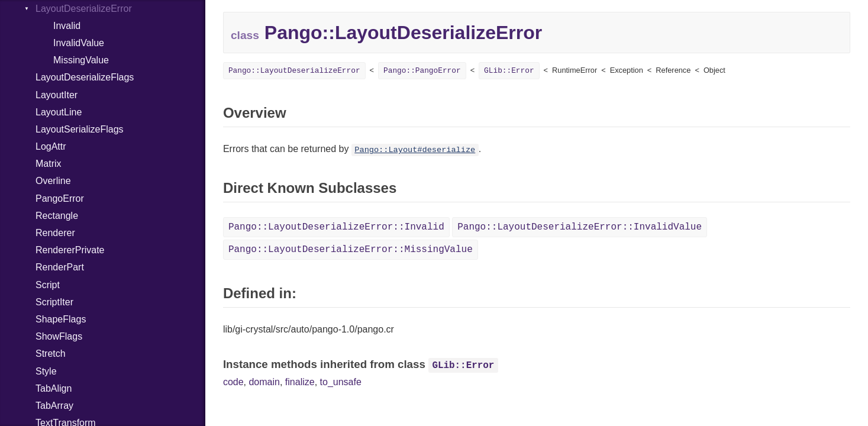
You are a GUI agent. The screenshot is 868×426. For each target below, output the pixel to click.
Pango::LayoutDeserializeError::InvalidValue (580, 227)
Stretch (51, 354)
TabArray (54, 406)
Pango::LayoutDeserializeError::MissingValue (351, 250)
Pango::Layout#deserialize (415, 150)
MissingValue (81, 60)
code (233, 382)
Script (48, 285)
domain (264, 382)
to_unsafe (341, 382)
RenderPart (60, 267)
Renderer (55, 233)
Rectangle (57, 216)
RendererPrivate (70, 250)
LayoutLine (59, 112)
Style (46, 371)
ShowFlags (59, 336)
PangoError (60, 199)
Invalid (67, 26)
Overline (53, 181)
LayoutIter (57, 95)
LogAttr (51, 146)
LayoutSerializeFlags (80, 129)
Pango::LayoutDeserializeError (294, 71)
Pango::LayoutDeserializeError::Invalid (336, 227)
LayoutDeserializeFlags (85, 77)
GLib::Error (509, 71)
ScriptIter (54, 302)
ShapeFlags (61, 319)
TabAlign (54, 388)
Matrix (49, 164)
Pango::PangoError (422, 71)
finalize (300, 382)
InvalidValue (79, 43)
